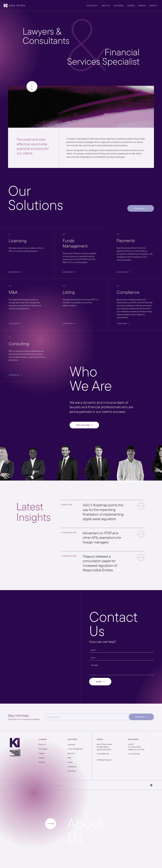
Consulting (72, 771)
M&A (69, 758)
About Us (42, 744)
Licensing (71, 744)
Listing (70, 762)
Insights (42, 758)
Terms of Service (56, 785)
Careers (42, 753)
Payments (71, 753)
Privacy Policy (43, 785)
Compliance (72, 767)
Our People (43, 749)
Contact (42, 762)
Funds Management (75, 749)
